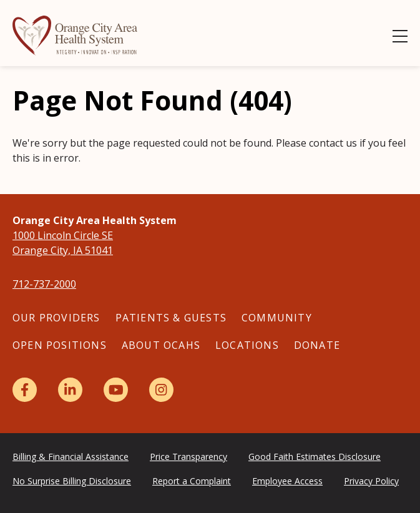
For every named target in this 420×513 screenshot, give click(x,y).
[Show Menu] (400, 36)
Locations (247, 345)
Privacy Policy (371, 481)
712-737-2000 (44, 284)
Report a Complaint (192, 481)
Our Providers (56, 318)
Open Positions (60, 345)
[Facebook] (25, 390)
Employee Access (287, 481)
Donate (317, 345)
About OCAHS (161, 345)
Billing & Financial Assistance (71, 457)
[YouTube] (116, 390)
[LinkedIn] (70, 390)
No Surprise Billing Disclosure (72, 481)
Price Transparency (188, 457)
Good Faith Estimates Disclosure (315, 457)
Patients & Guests (171, 318)
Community (277, 318)
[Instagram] (161, 390)
